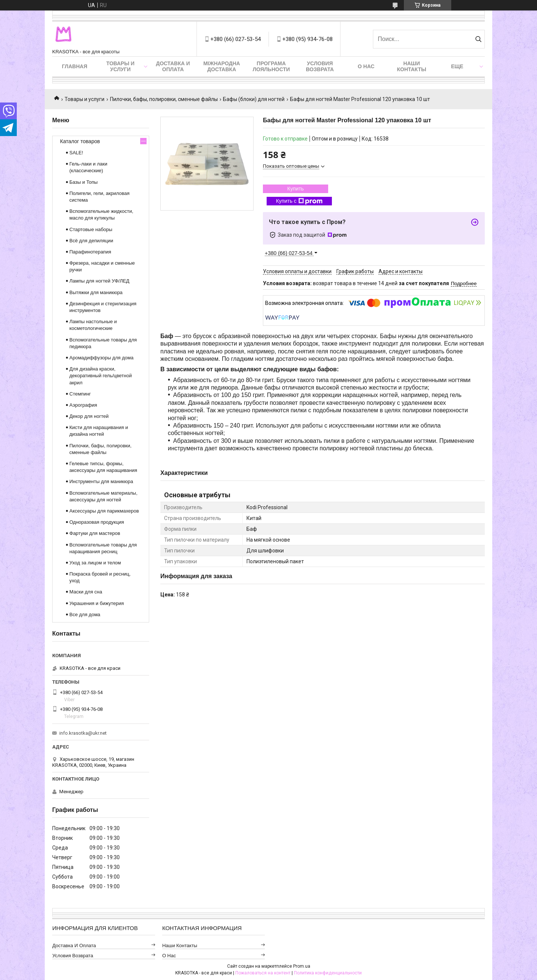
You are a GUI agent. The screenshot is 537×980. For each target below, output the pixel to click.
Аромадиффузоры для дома (101, 358)
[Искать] (478, 39)
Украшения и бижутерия (97, 603)
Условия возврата (320, 66)
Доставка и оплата (173, 66)
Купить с (299, 201)
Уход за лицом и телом (95, 563)
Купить (295, 189)
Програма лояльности (271, 66)
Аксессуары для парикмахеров (104, 511)
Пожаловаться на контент (263, 973)
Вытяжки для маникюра (96, 292)
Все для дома (85, 615)
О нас (366, 66)
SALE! (76, 153)
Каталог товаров (80, 141)
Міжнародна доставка (222, 66)
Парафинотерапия (90, 252)
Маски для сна (86, 592)
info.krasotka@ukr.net (83, 733)
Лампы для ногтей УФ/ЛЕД (99, 281)
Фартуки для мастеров (95, 533)
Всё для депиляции (91, 241)
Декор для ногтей (89, 416)
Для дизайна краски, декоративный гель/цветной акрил (101, 376)
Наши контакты (412, 66)
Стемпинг (80, 394)
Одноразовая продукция (97, 522)
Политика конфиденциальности (328, 973)
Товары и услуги (120, 66)
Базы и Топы (84, 182)
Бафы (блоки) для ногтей (254, 99)
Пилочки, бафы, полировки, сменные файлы (164, 99)
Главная (75, 66)
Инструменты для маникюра (101, 481)
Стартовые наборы (91, 229)
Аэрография (83, 405)
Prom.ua (302, 966)
